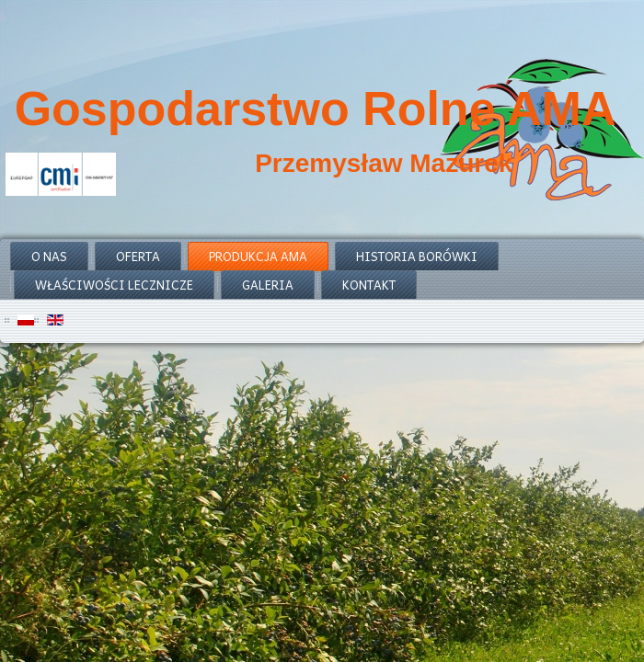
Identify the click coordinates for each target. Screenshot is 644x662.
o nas (49, 256)
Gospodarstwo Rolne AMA (316, 108)
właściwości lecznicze (114, 285)
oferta (138, 256)
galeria (268, 285)
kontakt (369, 285)
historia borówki (417, 256)
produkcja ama (258, 256)
